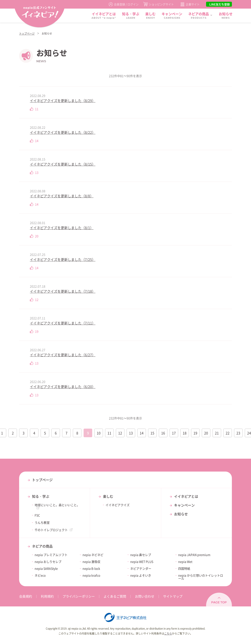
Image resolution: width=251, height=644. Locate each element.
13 (131, 433)
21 (217, 433)
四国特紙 (184, 568)
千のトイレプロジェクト (51, 530)
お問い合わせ (145, 596)
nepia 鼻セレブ (141, 555)
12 (120, 433)
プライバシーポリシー (79, 596)
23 (238, 433)
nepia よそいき (141, 575)
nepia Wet (185, 562)
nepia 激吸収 (91, 562)
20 (206, 433)
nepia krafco (91, 575)
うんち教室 (42, 522)
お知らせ (181, 514)
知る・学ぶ (41, 496)
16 (163, 433)
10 (99, 433)
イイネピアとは (186, 496)
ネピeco (40, 575)
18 (185, 433)
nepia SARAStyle (46, 568)
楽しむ (108, 496)
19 (195, 433)
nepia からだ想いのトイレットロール (201, 577)
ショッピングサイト (161, 4)
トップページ (27, 33)
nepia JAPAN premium (194, 555)
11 (109, 433)
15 (152, 433)
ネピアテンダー (141, 568)
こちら (168, 633)
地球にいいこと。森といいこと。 (57, 505)
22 (228, 433)
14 (142, 433)
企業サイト (193, 4)
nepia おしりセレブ (48, 562)
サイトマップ (173, 596)
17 (174, 433)
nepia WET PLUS (142, 562)
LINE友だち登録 (220, 4)
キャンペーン (184, 505)
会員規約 (26, 596)
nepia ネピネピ (93, 555)
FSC (37, 515)
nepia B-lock (91, 568)
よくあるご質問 (115, 596)
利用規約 (47, 596)
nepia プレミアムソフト (51, 555)
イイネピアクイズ (118, 505)
